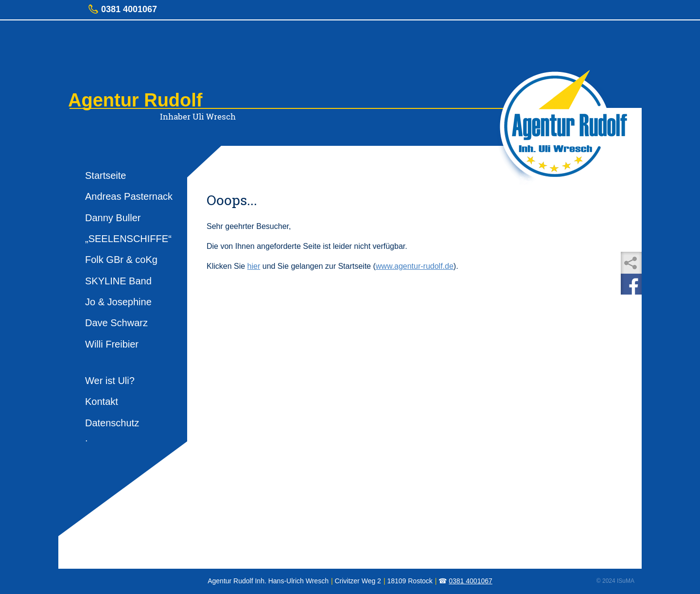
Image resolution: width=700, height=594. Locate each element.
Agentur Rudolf (135, 100)
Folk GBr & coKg (121, 260)
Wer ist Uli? (110, 381)
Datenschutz (112, 423)
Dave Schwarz (116, 323)
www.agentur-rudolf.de (415, 266)
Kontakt (102, 402)
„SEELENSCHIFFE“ (128, 239)
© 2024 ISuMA (615, 581)
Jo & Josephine (118, 302)
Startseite (105, 175)
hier (254, 266)
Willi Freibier (112, 344)
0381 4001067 (471, 581)
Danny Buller (113, 218)
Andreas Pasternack (129, 196)
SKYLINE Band (118, 281)
